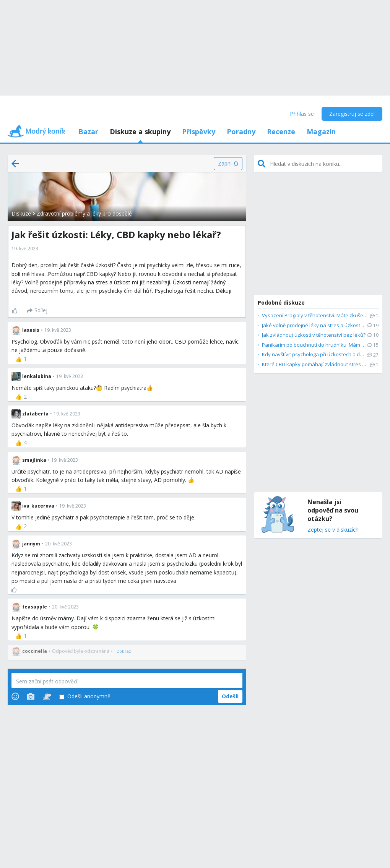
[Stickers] (47, 696)
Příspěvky (199, 131)
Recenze (281, 131)
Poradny (241, 131)
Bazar (88, 131)
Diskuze (21, 213)
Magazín (321, 131)
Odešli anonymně (85, 697)
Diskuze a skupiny (140, 131)
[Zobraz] (124, 651)
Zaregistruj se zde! (352, 114)
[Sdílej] (37, 311)
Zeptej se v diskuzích (333, 530)
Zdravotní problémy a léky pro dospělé (84, 213)
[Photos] (31, 696)
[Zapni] (228, 164)
